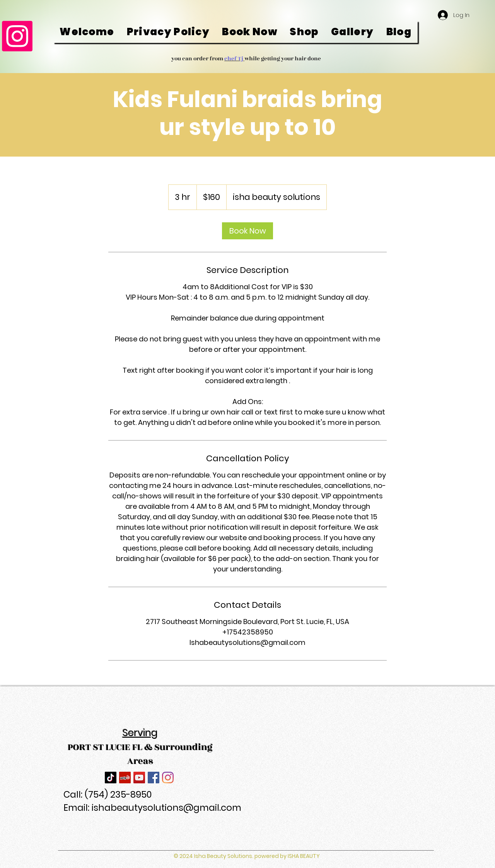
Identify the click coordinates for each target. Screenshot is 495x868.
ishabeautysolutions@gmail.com (166, 808)
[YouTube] (139, 778)
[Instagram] (17, 36)
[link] (247, 231)
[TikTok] (111, 778)
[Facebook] (154, 778)
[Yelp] (125, 778)
